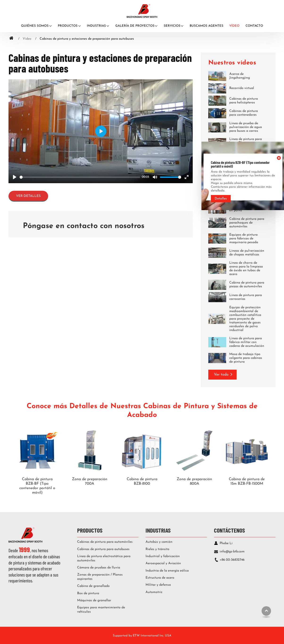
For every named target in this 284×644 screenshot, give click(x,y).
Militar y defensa (158, 585)
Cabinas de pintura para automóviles (105, 542)
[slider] (80, 177)
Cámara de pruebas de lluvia (99, 568)
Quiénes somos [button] (35, 26)
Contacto (254, 26)
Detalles (221, 199)
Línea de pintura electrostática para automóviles (104, 558)
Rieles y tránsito (157, 549)
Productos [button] (68, 26)
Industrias (158, 530)
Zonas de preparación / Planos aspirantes (100, 577)
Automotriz (154, 592)
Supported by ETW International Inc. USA (142, 636)
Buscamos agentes (207, 26)
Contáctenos (229, 530)
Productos (90, 530)
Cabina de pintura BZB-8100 (142, 481)
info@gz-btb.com (232, 552)
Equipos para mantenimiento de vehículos (101, 610)
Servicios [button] (172, 26)
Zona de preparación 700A (90, 481)
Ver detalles (28, 196)
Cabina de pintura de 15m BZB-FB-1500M (247, 481)
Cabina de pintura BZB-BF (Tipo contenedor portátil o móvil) (37, 486)
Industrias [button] (96, 26)
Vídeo (234, 26)
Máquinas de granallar (94, 600)
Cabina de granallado (93, 586)
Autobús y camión (159, 542)
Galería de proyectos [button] (135, 26)
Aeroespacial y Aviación (163, 563)
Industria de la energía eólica (167, 571)
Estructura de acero (160, 578)
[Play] (15, 177)
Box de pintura (88, 593)
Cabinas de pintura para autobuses (103, 549)
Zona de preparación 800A (194, 481)
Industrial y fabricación (163, 556)
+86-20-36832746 (232, 560)
